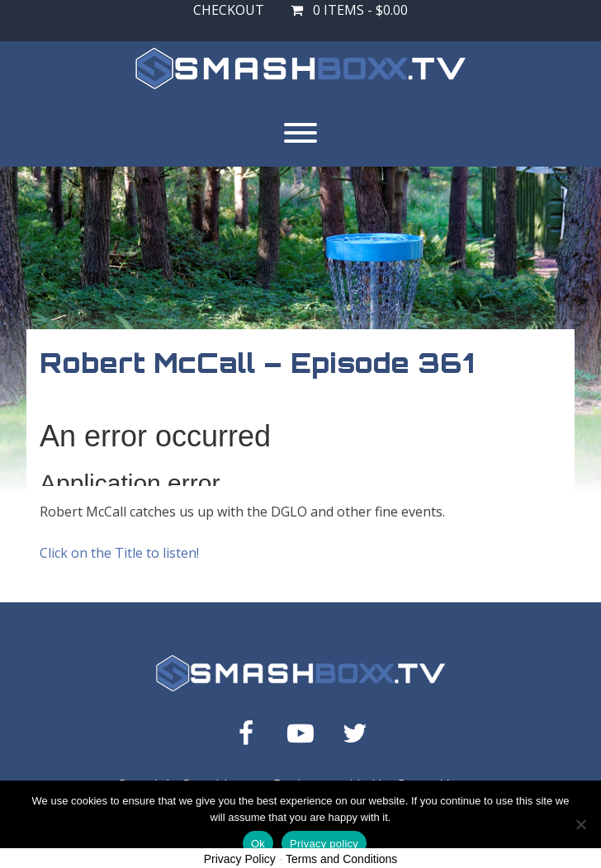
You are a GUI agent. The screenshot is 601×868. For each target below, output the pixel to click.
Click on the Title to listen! (119, 553)
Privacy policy (324, 844)
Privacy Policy (240, 859)
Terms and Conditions (341, 859)
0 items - (349, 10)
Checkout (229, 10)
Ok (258, 844)
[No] (580, 824)
